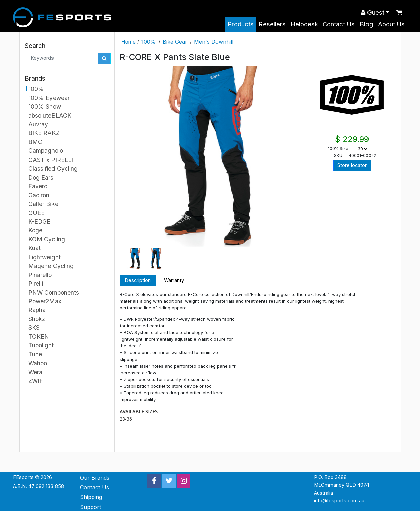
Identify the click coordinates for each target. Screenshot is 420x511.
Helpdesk (304, 24)
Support (91, 507)
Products (241, 24)
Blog (366, 24)
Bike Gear (175, 42)
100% (149, 42)
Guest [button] (373, 13)
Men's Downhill (214, 42)
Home (129, 42)
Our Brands (95, 478)
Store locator (352, 165)
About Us (391, 24)
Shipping (91, 497)
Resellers (272, 24)
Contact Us (339, 24)
